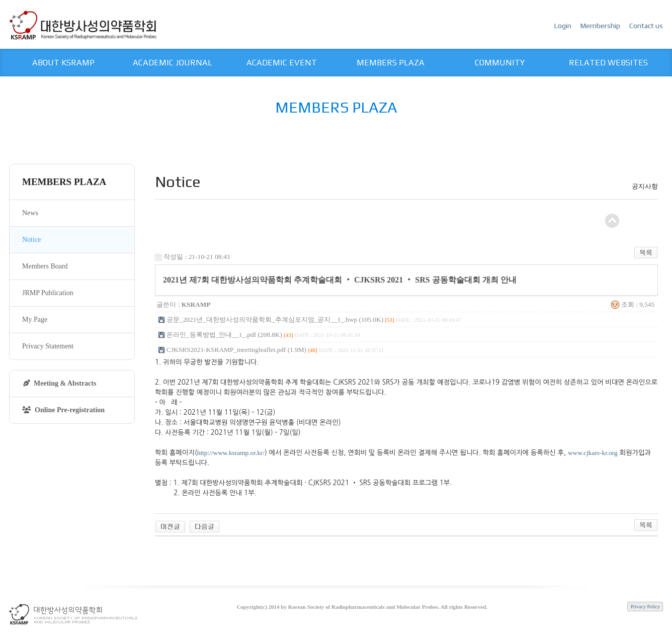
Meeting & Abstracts (60, 383)
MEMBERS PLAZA (391, 63)
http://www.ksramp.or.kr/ (231, 453)
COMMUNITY (500, 63)
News (30, 213)
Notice (31, 240)
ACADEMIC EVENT (282, 63)
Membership (601, 26)
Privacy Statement (48, 346)
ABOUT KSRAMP (63, 63)
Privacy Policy (645, 607)
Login (564, 26)
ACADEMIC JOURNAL (173, 63)
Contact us (646, 26)
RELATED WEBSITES (608, 63)
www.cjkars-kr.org (593, 453)
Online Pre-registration (63, 410)
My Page (35, 319)
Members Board (45, 266)
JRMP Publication (48, 293)
